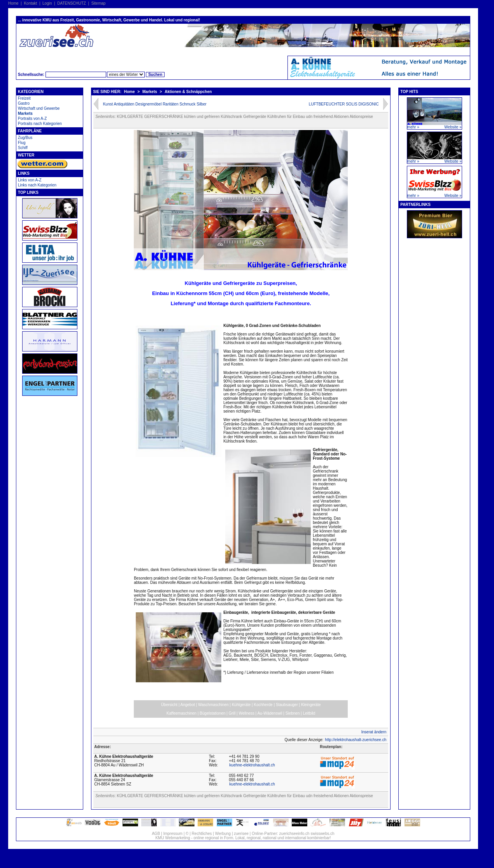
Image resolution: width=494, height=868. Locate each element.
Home (13, 3)
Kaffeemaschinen (181, 713)
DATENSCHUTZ (72, 3)
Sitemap (99, 3)
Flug (22, 143)
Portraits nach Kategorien (40, 124)
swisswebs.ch (322, 834)
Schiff (23, 148)
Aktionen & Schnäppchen (188, 92)
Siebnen (293, 713)
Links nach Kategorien (37, 185)
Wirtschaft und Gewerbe (39, 108)
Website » (453, 127)
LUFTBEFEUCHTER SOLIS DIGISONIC (344, 104)
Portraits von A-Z (32, 119)
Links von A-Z (30, 180)
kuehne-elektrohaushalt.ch (252, 765)
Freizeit (24, 98)
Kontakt (30, 3)
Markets (25, 113)
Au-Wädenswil (270, 713)
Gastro (24, 103)
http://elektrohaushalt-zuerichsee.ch (356, 740)
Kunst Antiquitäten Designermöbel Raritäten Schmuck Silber (155, 104)
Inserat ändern (374, 732)
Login (47, 3)
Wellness (247, 713)
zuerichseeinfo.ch (294, 834)
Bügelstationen (212, 713)
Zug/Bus (25, 138)
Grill (232, 713)
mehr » (413, 127)
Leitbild (309, 713)
